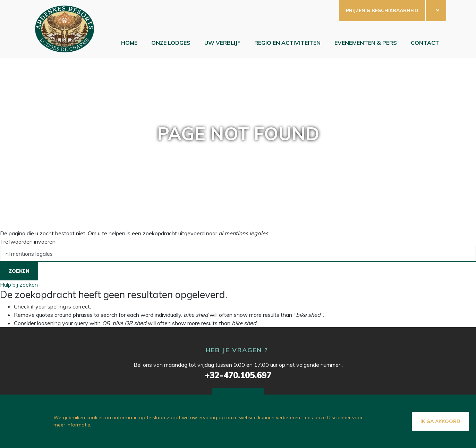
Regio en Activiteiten (287, 43)
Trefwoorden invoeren (28, 242)
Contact (425, 43)
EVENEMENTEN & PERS (366, 43)
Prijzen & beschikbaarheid (382, 10)
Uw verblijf (222, 43)
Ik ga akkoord (440, 421)
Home (129, 43)
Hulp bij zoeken (19, 285)
